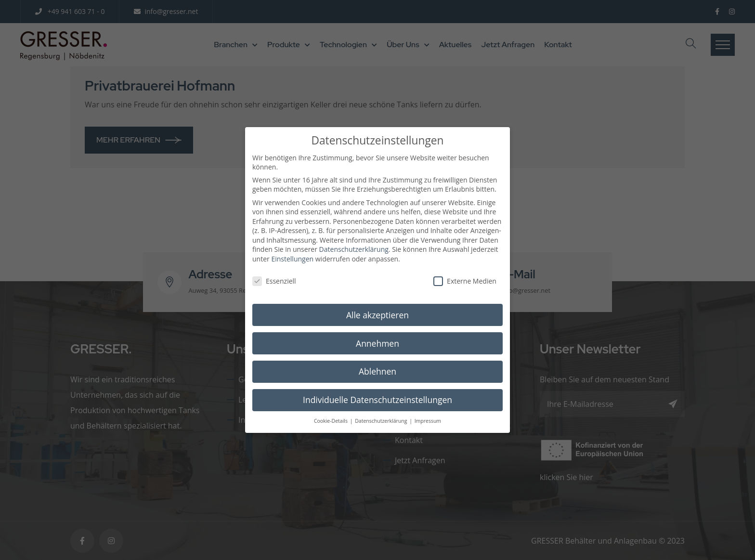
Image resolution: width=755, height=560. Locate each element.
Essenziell (274, 272)
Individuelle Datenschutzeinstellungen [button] (377, 391)
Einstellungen (292, 250)
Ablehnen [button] (377, 363)
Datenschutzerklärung (354, 241)
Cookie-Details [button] (332, 412)
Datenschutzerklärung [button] (382, 412)
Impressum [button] (428, 412)
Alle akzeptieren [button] (377, 306)
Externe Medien (465, 272)
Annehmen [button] (377, 334)
